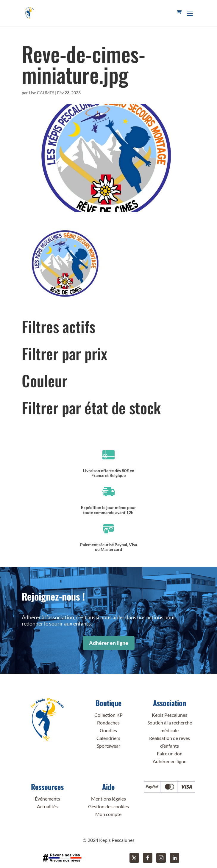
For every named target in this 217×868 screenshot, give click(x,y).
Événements (47, 799)
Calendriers (108, 738)
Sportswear (108, 746)
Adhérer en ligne (109, 643)
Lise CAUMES (42, 93)
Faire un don (170, 753)
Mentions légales (108, 799)
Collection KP (108, 715)
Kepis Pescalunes (170, 715)
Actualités (47, 806)
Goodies (108, 730)
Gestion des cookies (108, 806)
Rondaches (108, 723)
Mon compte (108, 814)
